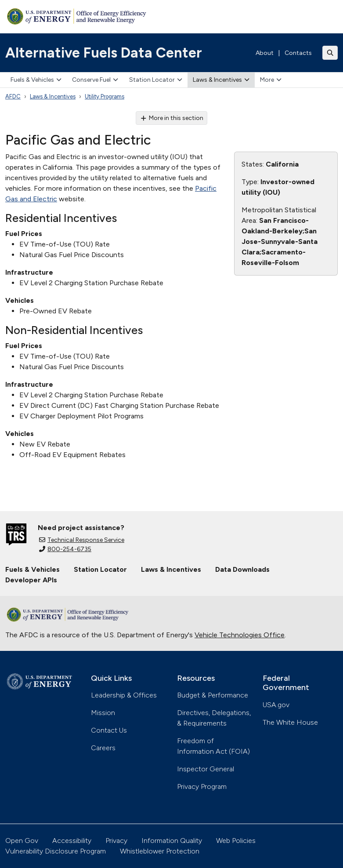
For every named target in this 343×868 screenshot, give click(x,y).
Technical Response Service (82, 540)
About (265, 53)
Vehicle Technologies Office (240, 635)
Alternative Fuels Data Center (104, 53)
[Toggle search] (330, 53)
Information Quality (172, 841)
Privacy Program (202, 786)
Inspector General (206, 769)
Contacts (298, 53)
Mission (103, 713)
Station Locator (156, 80)
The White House (290, 722)
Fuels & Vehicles (36, 80)
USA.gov (276, 705)
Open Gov (22, 841)
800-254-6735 (65, 549)
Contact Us (109, 730)
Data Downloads (242, 569)
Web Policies (236, 841)
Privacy (116, 841)
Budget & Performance (213, 695)
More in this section (171, 118)
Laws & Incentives (221, 80)
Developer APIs (31, 580)
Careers (103, 748)
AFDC (13, 96)
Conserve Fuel (95, 80)
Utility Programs (105, 96)
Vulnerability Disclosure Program (56, 851)
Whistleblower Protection (160, 851)
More (271, 80)
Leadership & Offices (124, 695)
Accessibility (72, 841)
